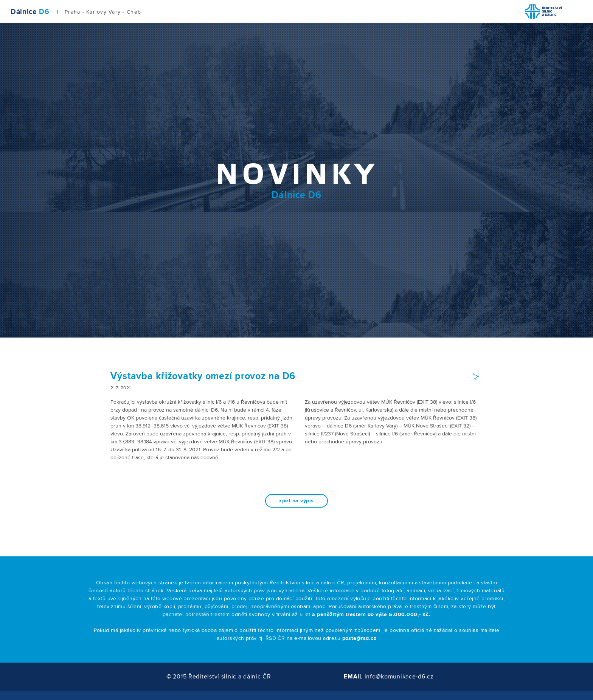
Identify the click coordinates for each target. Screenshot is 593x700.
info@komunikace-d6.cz (399, 677)
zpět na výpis (296, 501)
